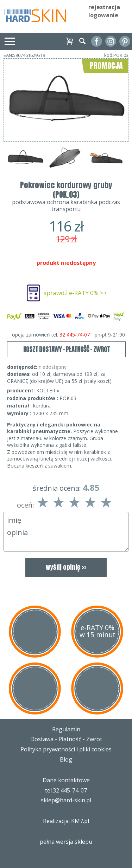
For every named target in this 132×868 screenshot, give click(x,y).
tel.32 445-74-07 (66, 790)
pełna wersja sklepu (66, 842)
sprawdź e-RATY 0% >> (75, 293)
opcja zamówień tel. (68, 335)
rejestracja (104, 7)
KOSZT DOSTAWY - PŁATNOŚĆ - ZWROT (67, 349)
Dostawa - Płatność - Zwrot (66, 739)
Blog (66, 759)
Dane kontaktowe (66, 780)
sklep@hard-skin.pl (66, 800)
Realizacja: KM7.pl (66, 821)
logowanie (103, 15)
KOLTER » (48, 390)
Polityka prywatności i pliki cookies (66, 749)
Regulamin (66, 729)
